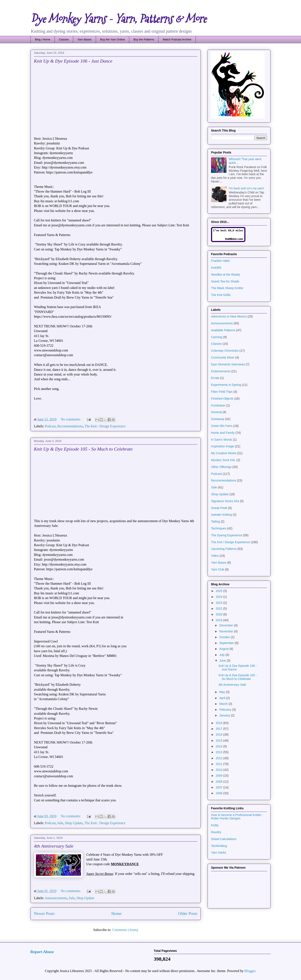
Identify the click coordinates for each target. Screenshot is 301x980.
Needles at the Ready (226, 275)
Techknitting (219, 846)
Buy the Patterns (144, 39)
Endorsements (221, 371)
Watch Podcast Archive (177, 39)
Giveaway (218, 419)
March (224, 704)
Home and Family (223, 433)
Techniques (219, 528)
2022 (220, 609)
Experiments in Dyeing (226, 385)
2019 (220, 620)
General (216, 412)
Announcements (56, 898)
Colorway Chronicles (225, 351)
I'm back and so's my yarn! (247, 188)
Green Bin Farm (222, 426)
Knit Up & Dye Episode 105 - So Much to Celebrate (83, 449)
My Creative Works (224, 453)
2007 (220, 787)
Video (215, 556)
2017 (220, 729)
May (222, 692)
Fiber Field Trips (222, 392)
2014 (220, 746)
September (227, 643)
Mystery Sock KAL (223, 460)
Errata (215, 378)
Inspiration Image (223, 446)
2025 (220, 591)
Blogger (250, 971)
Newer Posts (44, 913)
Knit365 (216, 268)
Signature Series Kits (225, 501)
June (223, 661)
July (222, 655)
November (227, 631)
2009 (220, 776)
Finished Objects (222, 399)
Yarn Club (218, 569)
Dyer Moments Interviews (228, 364)
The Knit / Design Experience (105, 426)
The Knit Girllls (221, 295)
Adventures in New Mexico (229, 316)
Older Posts (188, 913)
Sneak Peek (219, 508)
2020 (220, 614)
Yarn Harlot (219, 853)
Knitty (215, 825)
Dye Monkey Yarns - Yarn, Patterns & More (118, 19)
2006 (220, 793)
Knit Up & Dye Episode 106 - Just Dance (73, 61)
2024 (220, 597)
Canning (217, 337)
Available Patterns (223, 330)
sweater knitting (221, 515)
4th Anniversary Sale (54, 846)
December (227, 625)
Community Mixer (223, 357)
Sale (60, 823)
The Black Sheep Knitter (227, 288)
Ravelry (216, 832)
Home (116, 913)
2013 (220, 752)
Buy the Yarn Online (113, 39)
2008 (220, 782)
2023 (220, 603)
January (225, 715)
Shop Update (74, 823)
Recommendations (70, 426)
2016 (220, 735)
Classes (64, 39)
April (223, 698)
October (225, 637)
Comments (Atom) (125, 930)
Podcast (50, 426)
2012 (220, 758)
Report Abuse (42, 952)
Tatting (215, 521)
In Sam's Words (222, 440)
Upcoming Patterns (224, 549)
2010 (220, 770)
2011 (220, 764)
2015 (220, 741)
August (224, 649)
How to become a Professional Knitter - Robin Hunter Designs (237, 817)
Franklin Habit (220, 261)
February (226, 710)
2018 (220, 723)
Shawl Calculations (224, 839)
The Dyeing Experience (227, 535)
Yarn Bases (84, 39)
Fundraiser (218, 405)
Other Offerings (221, 467)
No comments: (71, 419)
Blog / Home (43, 39)
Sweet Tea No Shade (225, 281)
